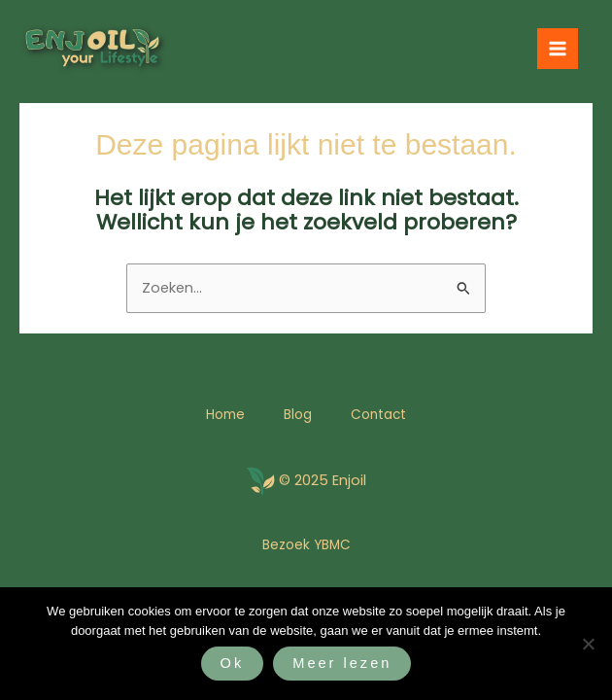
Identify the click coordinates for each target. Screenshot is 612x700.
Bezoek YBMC (306, 545)
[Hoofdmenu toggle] (558, 49)
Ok (233, 663)
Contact (378, 415)
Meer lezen (342, 663)
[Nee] (588, 644)
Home (225, 415)
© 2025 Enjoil (323, 480)
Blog (298, 415)
